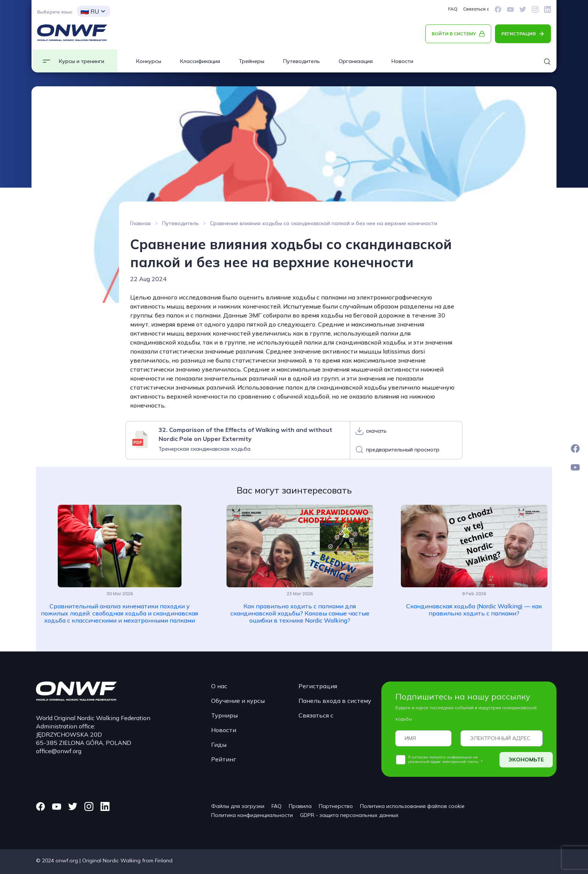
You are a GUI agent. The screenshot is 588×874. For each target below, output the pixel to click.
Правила (300, 806)
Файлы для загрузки (238, 806)
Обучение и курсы (238, 701)
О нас (219, 686)
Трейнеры (252, 61)
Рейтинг (224, 759)
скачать (376, 431)
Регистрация (318, 686)
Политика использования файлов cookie (412, 806)
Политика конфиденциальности (252, 815)
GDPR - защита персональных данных (349, 815)
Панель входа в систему (335, 701)
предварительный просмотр (403, 450)
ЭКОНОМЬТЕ (526, 760)
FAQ (453, 9)
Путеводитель (301, 61)
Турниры (224, 715)
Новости (402, 61)
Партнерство (336, 806)
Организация (356, 61)
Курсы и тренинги (82, 61)
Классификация (200, 61)
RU (90, 11)
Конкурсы (149, 61)
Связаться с (476, 9)
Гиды (219, 745)
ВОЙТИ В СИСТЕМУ (454, 34)
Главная (140, 223)
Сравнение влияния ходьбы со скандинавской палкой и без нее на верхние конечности (324, 223)
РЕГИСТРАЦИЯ (518, 34)
